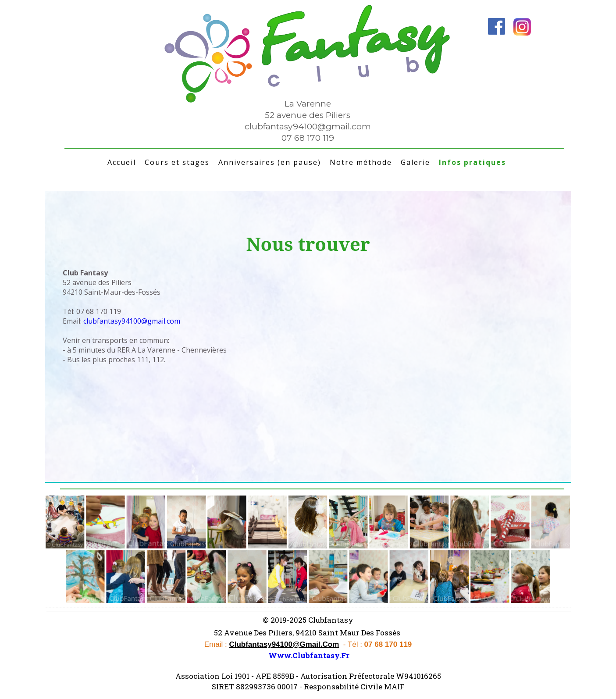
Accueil (122, 162)
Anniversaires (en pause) (270, 162)
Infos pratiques (472, 162)
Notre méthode (361, 162)
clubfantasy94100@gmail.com (308, 127)
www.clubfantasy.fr (309, 655)
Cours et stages (177, 162)
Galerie (415, 162)
